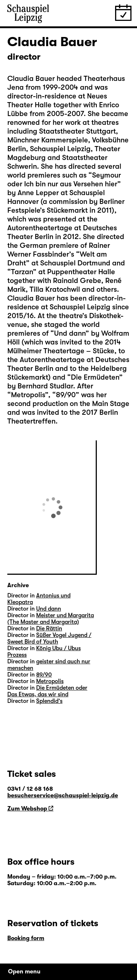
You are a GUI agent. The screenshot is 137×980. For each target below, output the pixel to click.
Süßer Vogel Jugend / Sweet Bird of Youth (49, 638)
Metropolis (50, 681)
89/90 (44, 675)
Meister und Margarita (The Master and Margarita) (51, 619)
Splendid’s (49, 701)
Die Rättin (49, 629)
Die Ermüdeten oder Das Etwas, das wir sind (47, 691)
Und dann (49, 609)
